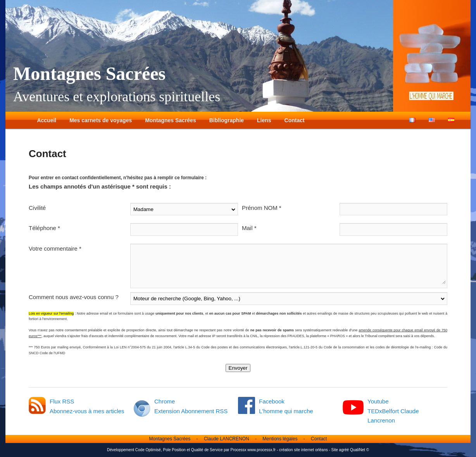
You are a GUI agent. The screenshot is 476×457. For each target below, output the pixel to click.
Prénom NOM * (262, 208)
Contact (295, 120)
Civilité (37, 208)
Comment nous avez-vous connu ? (74, 297)
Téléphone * (44, 228)
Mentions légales (280, 439)
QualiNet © (360, 450)
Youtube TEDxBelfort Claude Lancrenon (393, 411)
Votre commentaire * (55, 248)
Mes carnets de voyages (101, 120)
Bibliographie (227, 120)
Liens (264, 120)
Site (335, 450)
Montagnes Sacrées (89, 74)
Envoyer (238, 368)
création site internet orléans (304, 450)
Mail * (249, 228)
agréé (344, 450)
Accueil (47, 120)
